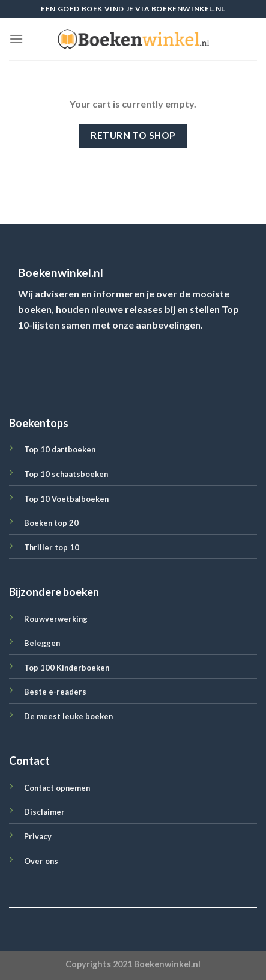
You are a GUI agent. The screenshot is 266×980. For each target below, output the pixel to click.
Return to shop (133, 135)
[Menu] (16, 39)
